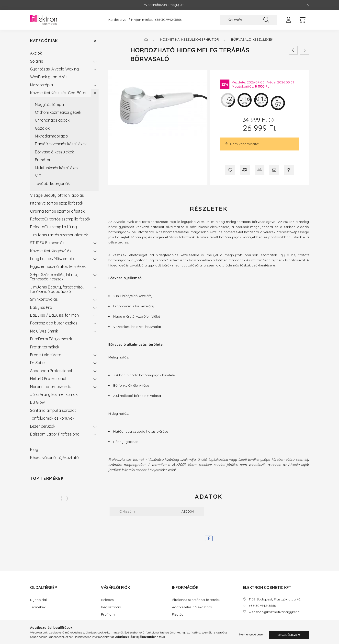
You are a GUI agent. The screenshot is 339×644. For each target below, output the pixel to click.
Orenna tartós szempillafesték (57, 211)
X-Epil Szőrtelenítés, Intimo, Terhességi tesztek (54, 277)
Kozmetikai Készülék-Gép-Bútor (58, 93)
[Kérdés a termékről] (289, 170)
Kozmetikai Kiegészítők (51, 251)
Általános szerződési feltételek (196, 600)
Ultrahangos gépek (52, 120)
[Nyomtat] (260, 170)
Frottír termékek (45, 347)
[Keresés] (249, 20)
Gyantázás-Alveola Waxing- (55, 69)
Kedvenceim (111, 629)
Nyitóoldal (38, 600)
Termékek (38, 607)
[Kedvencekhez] (230, 170)
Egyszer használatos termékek (58, 266)
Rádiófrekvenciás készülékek (61, 144)
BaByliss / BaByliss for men (54, 315)
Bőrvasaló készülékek (54, 152)
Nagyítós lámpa (49, 104)
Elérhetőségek (183, 629)
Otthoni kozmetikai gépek (58, 112)
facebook (244, 626)
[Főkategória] (146, 39)
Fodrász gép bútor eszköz (54, 323)
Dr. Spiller (38, 363)
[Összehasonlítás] (245, 170)
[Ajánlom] (274, 170)
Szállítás (179, 622)
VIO (38, 176)
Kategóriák (44, 41)
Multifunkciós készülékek (57, 168)
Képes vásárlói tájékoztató (54, 458)
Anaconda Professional (51, 371)
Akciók (36, 53)
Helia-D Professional (48, 379)
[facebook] (209, 538)
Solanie (37, 61)
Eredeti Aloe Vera (46, 355)
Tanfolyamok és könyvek (52, 418)
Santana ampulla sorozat (53, 410)
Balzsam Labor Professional (55, 434)
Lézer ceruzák (43, 426)
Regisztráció (111, 607)
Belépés (107, 600)
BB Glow (37, 402)
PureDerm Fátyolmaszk (51, 339)
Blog (34, 449)
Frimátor (43, 160)
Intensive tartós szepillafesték (57, 203)
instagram (254, 626)
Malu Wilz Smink (44, 331)
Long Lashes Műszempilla (53, 259)
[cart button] (302, 20)
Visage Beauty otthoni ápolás (57, 195)
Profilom (108, 615)
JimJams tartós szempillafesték (59, 235)
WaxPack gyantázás (49, 77)
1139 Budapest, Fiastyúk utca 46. (275, 599)
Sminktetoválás (44, 299)
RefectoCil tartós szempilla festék (60, 219)
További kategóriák (52, 184)
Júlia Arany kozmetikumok (54, 394)
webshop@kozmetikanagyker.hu (275, 612)
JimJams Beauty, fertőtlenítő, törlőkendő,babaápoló (57, 289)
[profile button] (288, 20)
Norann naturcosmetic (51, 387)
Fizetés (178, 615)
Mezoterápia (41, 85)
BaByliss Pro (41, 307)
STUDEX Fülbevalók (47, 243)
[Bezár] (308, 5)
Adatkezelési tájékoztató (192, 607)
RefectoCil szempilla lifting (53, 227)
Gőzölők (42, 128)
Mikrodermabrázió (51, 136)
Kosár (106, 622)
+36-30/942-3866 (168, 20)
